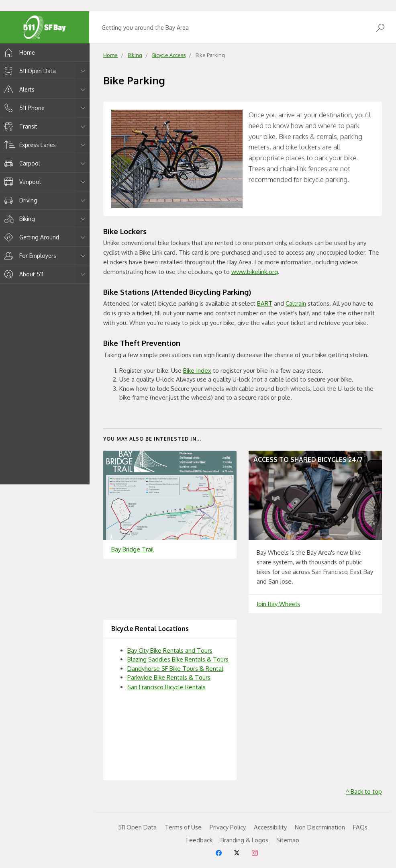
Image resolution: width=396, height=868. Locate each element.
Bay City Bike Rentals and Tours (170, 650)
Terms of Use (183, 827)
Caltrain (296, 303)
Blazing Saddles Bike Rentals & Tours (178, 659)
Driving (19, 200)
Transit (19, 126)
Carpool (21, 163)
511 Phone (23, 108)
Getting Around (30, 237)
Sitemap (288, 840)
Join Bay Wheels (278, 604)
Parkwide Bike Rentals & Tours (169, 677)
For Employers (29, 256)
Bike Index (197, 371)
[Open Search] (380, 28)
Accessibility (270, 827)
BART (265, 303)
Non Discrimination (320, 827)
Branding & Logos (244, 840)
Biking (18, 219)
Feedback (199, 840)
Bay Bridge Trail (133, 549)
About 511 (22, 274)
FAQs (360, 827)
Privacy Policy (228, 827)
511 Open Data (29, 71)
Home (18, 52)
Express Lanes (29, 145)
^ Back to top (364, 791)
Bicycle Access (169, 55)
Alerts (18, 89)
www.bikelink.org (255, 272)
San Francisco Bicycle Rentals (166, 687)
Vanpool (21, 182)
